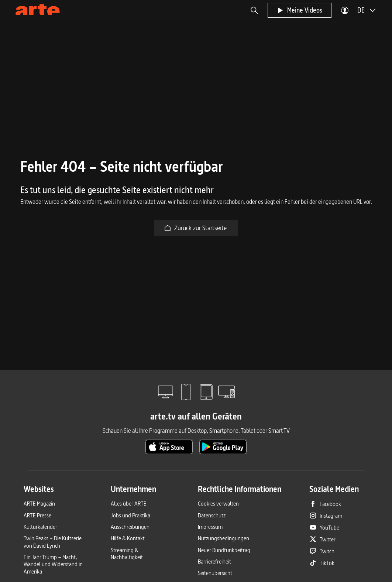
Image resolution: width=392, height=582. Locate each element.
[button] (254, 10)
